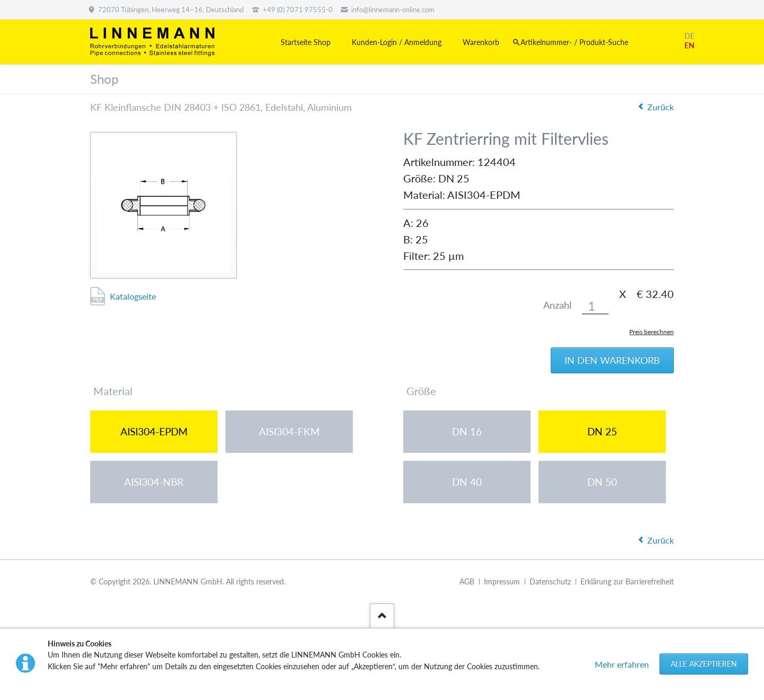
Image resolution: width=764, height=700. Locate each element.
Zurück (661, 107)
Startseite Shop (306, 42)
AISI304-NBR (154, 482)
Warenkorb (481, 42)
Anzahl (557, 305)
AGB (467, 581)
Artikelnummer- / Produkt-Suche (574, 42)
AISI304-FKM (289, 431)
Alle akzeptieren (704, 664)
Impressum (502, 581)
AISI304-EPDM (154, 431)
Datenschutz (550, 581)
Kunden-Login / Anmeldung (397, 42)
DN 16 (467, 431)
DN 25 (602, 431)
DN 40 (467, 482)
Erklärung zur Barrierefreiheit (627, 581)
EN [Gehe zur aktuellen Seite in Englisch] (689, 45)
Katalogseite (133, 296)
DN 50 (602, 482)
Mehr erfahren (622, 664)
